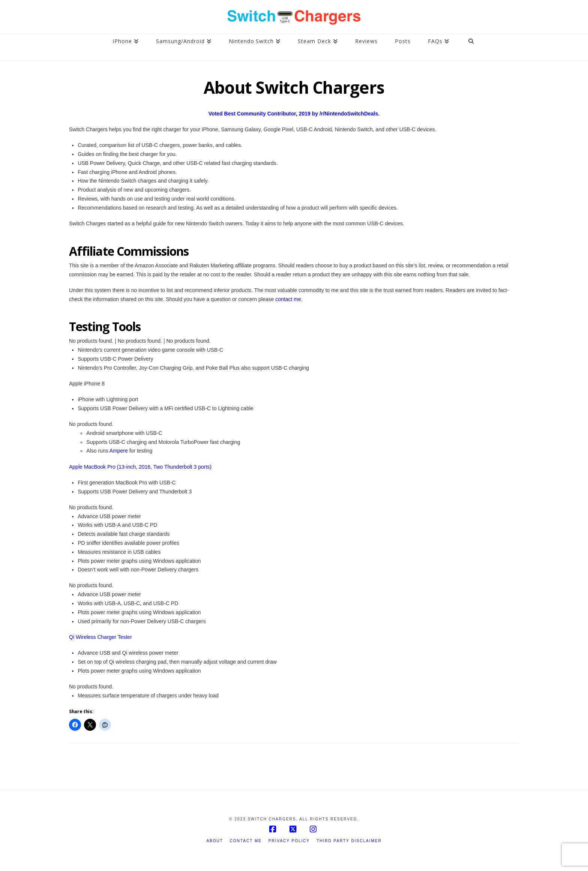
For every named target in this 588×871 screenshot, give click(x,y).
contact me (288, 299)
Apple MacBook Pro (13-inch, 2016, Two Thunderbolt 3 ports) (140, 467)
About (214, 841)
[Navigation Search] (471, 47)
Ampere (119, 451)
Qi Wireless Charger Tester (100, 637)
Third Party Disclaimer (349, 841)
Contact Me (246, 841)
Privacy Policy (289, 841)
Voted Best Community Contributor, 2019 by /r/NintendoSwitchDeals (293, 114)
